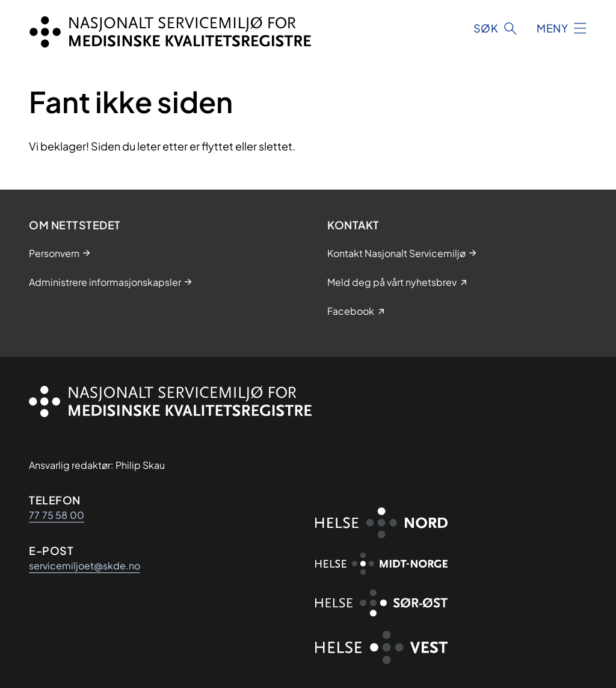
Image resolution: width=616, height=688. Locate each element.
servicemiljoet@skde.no (85, 566)
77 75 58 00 (57, 515)
